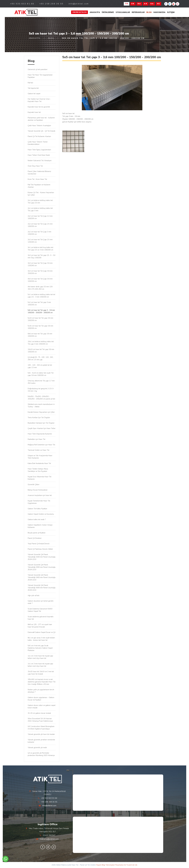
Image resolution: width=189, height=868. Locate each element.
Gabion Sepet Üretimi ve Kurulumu (41, 514)
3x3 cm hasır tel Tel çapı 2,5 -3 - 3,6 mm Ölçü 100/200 (41, 256)
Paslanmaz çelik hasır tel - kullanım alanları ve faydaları (41, 119)
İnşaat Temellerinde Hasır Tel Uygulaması (39, 502)
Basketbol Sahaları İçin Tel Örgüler (41, 423)
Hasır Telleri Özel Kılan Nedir (39, 155)
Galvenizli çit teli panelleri (38, 69)
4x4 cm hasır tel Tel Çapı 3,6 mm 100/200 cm (40, 280)
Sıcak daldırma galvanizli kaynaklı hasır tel (41, 618)
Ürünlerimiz (108, 12)
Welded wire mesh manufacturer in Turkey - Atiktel (41, 405)
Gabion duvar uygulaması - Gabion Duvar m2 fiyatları (41, 699)
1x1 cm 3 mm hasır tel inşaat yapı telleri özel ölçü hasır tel (40, 657)
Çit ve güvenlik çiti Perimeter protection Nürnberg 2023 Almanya (41, 754)
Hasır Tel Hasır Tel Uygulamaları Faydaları (40, 76)
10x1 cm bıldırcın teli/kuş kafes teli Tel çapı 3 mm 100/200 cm (41, 343)
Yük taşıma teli (33, 88)
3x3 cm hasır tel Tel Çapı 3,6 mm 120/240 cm (40, 264)
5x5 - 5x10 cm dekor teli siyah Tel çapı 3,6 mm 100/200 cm (41, 374)
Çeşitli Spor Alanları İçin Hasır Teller (42, 428)
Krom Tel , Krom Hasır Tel (37, 179)
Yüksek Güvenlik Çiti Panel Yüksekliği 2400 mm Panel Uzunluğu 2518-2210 (42, 577)
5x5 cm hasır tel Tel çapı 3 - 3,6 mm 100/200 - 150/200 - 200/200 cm (41, 311)
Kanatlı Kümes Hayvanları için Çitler (41, 412)
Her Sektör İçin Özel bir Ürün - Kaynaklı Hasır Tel (39, 100)
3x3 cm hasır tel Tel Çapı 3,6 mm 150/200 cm (40, 272)
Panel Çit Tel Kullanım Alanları (39, 136)
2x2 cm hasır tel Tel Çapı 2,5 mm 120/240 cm (40, 241)
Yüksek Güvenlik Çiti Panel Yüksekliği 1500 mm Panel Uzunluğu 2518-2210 (42, 557)
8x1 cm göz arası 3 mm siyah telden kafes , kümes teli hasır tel (41, 639)
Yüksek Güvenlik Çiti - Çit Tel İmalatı (41, 131)
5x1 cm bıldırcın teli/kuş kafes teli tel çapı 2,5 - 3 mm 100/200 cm (41, 296)
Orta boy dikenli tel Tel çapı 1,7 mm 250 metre (41, 382)
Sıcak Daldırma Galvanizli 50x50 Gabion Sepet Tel (40, 610)
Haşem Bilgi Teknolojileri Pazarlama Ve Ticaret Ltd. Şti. (117, 865)
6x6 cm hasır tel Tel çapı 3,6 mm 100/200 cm (40, 335)
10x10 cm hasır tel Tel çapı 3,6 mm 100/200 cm (41, 351)
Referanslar (138, 12)
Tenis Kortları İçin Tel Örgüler (39, 418)
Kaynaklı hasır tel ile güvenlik (39, 107)
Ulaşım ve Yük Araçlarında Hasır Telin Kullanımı (40, 457)
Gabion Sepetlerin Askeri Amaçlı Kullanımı (40, 526)
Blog (149, 12)
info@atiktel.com (49, 806)
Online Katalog (79, 12)
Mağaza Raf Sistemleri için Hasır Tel (41, 445)
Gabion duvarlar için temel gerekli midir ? (41, 602)
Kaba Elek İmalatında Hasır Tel (39, 463)
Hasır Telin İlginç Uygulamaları (39, 150)
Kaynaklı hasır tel (34, 112)
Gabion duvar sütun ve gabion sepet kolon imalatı (42, 707)
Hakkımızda (159, 12)
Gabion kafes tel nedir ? (37, 519)
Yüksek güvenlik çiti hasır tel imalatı (41, 734)
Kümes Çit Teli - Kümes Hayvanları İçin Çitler (41, 194)
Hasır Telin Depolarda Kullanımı (40, 434)
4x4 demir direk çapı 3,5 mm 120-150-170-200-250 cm (40, 288)
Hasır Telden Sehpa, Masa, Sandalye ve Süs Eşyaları (38, 470)
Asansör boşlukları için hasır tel (40, 495)
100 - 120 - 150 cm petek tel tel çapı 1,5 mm (40, 366)
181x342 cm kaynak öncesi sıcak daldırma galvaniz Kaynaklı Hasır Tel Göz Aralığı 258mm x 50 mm (42, 682)
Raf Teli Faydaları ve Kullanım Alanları (39, 186)
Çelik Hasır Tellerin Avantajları (39, 126)
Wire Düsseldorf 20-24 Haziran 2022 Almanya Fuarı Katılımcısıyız (40, 720)
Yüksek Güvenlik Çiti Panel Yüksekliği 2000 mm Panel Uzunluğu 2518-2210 (42, 567)
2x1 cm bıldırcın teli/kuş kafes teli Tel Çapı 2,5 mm (40, 202)
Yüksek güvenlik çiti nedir (37, 748)
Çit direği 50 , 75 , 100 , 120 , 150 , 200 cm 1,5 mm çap (41, 358)
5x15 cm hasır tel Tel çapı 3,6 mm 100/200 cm (40, 327)
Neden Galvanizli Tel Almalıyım (40, 161)
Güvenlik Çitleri (34, 484)
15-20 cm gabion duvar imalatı (39, 713)
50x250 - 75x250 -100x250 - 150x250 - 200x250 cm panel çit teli (41, 398)
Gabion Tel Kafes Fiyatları (37, 509)
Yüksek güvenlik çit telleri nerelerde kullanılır (41, 741)
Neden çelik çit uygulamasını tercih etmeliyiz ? (41, 691)
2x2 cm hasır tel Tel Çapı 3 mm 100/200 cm (39, 233)
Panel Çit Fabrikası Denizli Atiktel (40, 549)
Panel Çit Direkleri (35, 538)
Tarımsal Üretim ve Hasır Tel (39, 450)
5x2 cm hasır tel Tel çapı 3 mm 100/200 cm (39, 304)
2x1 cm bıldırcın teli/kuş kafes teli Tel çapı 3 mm (40, 209)
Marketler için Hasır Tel (37, 439)
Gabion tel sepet (34, 94)
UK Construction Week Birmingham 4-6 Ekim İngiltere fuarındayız (41, 728)
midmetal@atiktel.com (49, 839)
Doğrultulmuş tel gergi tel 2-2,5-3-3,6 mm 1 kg (41, 390)
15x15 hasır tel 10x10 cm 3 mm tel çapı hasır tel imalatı (41, 673)
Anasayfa (95, 12)
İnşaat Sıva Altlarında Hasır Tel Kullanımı (40, 478)
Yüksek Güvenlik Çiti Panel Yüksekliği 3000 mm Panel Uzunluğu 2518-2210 (42, 588)
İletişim (171, 12)
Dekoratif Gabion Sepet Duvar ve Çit (42, 632)
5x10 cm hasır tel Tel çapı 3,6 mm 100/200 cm (40, 319)
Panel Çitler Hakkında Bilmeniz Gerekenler (39, 173)
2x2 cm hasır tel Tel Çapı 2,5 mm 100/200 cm (40, 225)
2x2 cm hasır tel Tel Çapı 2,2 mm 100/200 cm (40, 217)
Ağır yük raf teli (34, 595)
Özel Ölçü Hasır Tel (35, 166)
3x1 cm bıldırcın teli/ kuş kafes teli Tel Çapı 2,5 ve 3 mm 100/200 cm (40, 249)
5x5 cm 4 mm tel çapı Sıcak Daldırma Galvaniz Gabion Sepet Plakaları (40, 648)
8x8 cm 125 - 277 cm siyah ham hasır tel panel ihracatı (40, 626)
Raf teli (30, 83)
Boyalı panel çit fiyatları (37, 533)
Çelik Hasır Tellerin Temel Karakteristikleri (38, 143)
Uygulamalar (123, 12)
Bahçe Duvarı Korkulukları (39, 490)
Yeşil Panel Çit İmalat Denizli (39, 544)
